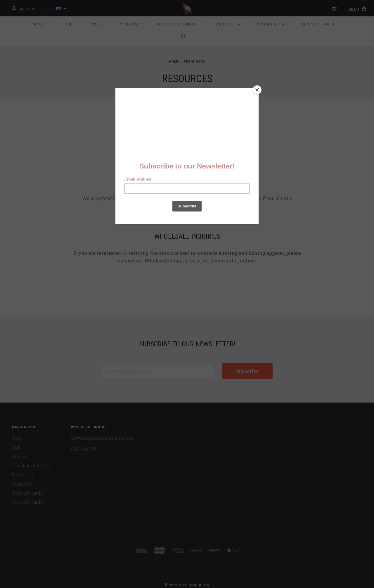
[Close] (257, 90)
